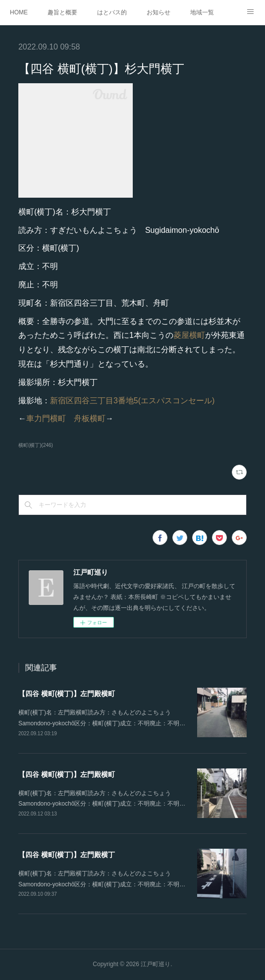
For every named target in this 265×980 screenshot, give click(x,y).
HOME (19, 12)
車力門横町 (46, 418)
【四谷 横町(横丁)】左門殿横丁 (67, 855)
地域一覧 (202, 12)
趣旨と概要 (62, 12)
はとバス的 (112, 12)
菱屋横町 (189, 335)
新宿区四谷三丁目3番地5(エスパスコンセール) (132, 401)
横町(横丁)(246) (36, 445)
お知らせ (159, 12)
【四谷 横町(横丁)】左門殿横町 (67, 694)
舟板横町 (90, 418)
